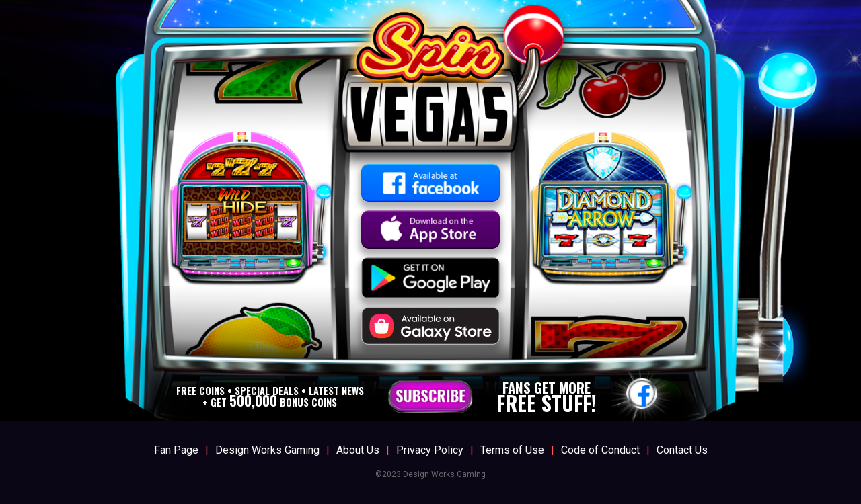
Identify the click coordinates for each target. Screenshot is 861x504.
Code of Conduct (600, 450)
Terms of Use (512, 450)
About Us (358, 450)
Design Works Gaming (267, 450)
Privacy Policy (430, 450)
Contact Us (682, 450)
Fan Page (176, 450)
